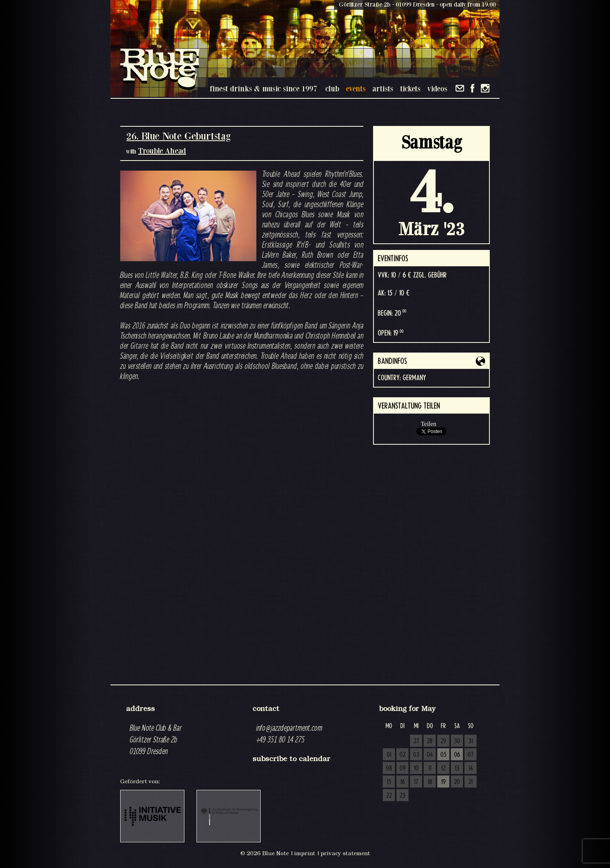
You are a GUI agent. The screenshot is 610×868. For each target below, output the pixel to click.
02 (402, 755)
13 (457, 768)
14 (471, 768)
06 (457, 755)
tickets (410, 88)
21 (471, 782)
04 (430, 755)
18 (430, 782)
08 (389, 768)
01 (389, 755)
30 (457, 741)
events (356, 88)
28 (430, 741)
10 (416, 768)
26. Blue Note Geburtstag (179, 136)
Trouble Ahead (162, 151)
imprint (305, 853)
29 (443, 741)
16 (403, 782)
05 (443, 755)
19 (443, 782)
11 (430, 768)
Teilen (429, 424)
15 (389, 782)
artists (383, 88)
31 (471, 741)
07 (471, 755)
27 (416, 741)
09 (403, 768)
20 (457, 782)
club (332, 88)
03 (416, 755)
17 (416, 782)
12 (443, 768)
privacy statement (345, 853)
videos (437, 88)
